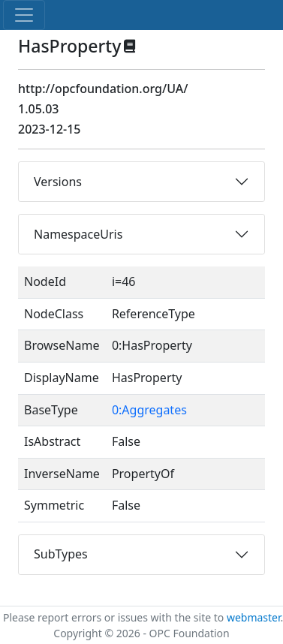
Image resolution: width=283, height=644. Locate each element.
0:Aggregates (149, 410)
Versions (58, 182)
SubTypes (61, 554)
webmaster (254, 617)
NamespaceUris (78, 234)
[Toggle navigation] (24, 15)
